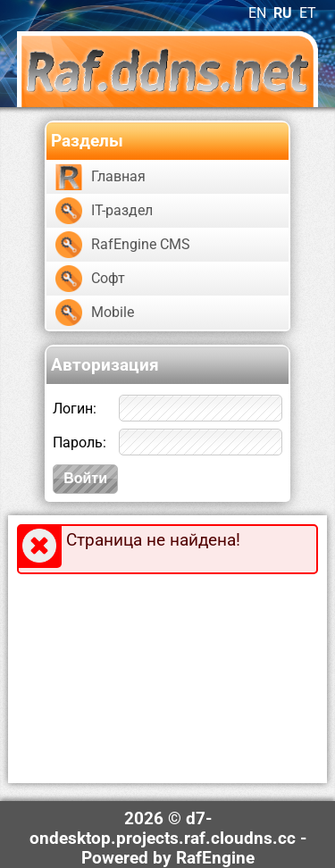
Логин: (75, 409)
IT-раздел (122, 210)
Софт (108, 278)
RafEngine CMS (141, 244)
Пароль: (80, 442)
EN (257, 13)
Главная (118, 176)
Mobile (113, 312)
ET (308, 13)
